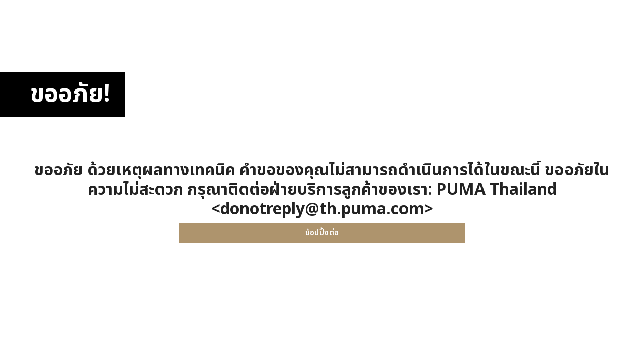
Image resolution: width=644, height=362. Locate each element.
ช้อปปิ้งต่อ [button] (322, 233)
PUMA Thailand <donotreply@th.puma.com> (384, 199)
